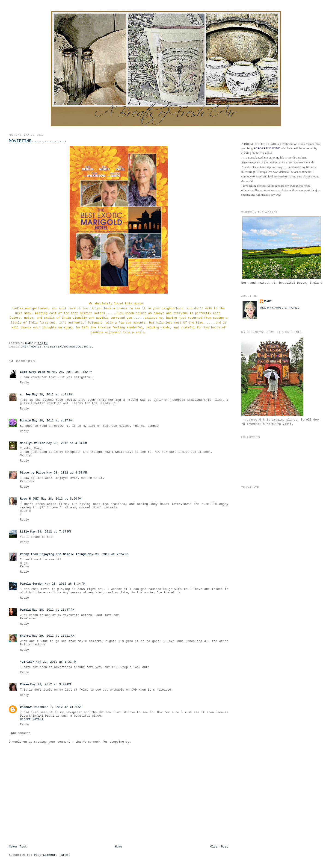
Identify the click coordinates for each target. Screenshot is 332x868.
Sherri (25, 636)
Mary (268, 301)
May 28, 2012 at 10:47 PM (53, 610)
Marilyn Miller (32, 443)
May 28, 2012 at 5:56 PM (61, 499)
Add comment (20, 733)
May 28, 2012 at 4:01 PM (52, 395)
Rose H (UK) (30, 499)
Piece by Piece (32, 473)
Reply (24, 383)
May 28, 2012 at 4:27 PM (52, 421)
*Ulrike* (27, 662)
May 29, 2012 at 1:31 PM (56, 662)
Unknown (26, 707)
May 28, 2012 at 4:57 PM (67, 473)
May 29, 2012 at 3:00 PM (50, 684)
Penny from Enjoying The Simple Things (53, 554)
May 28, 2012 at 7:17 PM (50, 532)
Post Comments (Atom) (52, 855)
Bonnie (25, 421)
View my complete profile (280, 308)
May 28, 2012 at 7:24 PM (108, 554)
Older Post (219, 847)
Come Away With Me (35, 372)
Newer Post (18, 847)
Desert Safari (31, 719)
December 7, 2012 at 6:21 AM (58, 707)
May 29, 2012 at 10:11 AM (53, 636)
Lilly (24, 532)
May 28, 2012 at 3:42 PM (72, 372)
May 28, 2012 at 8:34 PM (65, 584)
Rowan (24, 684)
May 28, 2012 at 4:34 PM (67, 443)
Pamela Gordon (31, 584)
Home (118, 847)
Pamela (25, 610)
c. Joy (25, 395)
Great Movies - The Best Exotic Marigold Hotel (57, 347)
